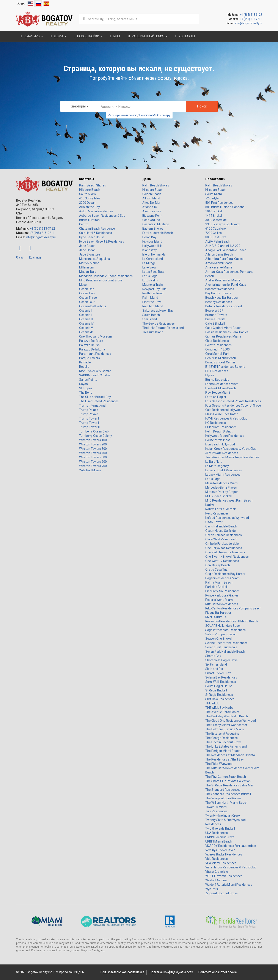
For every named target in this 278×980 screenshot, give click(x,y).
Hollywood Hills (152, 246)
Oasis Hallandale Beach (221, 526)
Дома (147, 179)
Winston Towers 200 (93, 444)
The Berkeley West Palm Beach (227, 716)
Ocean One (87, 289)
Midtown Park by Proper (222, 492)
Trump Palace (89, 410)
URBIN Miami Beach (219, 841)
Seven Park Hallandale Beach (225, 652)
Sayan (83, 384)
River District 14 (216, 617)
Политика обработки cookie (218, 972)
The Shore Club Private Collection (228, 781)
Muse (83, 285)
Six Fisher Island (216, 664)
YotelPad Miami (90, 470)
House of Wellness (218, 440)
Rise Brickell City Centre (95, 371)
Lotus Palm (150, 280)
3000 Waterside (216, 220)
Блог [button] (115, 36)
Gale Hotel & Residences (96, 233)
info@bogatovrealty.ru (249, 23)
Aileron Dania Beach (219, 254)
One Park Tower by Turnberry (225, 552)
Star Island (150, 319)
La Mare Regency (217, 466)
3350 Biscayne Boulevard (222, 224)
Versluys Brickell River (220, 850)
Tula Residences (216, 811)
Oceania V (86, 328)
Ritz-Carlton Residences (222, 604)
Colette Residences (218, 345)
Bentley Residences (219, 302)
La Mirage (149, 263)
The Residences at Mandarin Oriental (230, 755)
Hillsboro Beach (90, 190)
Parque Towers (90, 358)
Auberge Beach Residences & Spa (102, 216)
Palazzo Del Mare (91, 341)
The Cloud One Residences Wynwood (231, 721)
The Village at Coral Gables (223, 798)
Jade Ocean (87, 250)
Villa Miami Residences (221, 863)
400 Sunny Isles (90, 198)
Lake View (149, 267)
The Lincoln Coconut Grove (223, 742)
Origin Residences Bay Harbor (225, 574)
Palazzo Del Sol (90, 345)
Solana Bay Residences (221, 677)
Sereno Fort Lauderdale (221, 647)
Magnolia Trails (153, 285)
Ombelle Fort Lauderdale (222, 544)
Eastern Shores (153, 229)
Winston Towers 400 (93, 453)
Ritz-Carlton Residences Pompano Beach (233, 608)
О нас (20, 257)
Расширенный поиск (122, 115)
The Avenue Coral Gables (222, 712)
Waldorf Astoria (216, 880)
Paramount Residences (95, 354)
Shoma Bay (213, 656)
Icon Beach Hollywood (220, 444)
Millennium (87, 267)
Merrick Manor (89, 263)
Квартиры (87, 179)
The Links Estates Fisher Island (163, 328)
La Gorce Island (153, 259)
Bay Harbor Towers (218, 293)
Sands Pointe (88, 380)
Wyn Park (212, 889)
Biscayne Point (152, 216)
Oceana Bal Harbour (93, 306)
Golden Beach (152, 194)
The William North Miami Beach (226, 803)
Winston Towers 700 (93, 466)
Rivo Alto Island (153, 306)
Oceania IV (86, 324)
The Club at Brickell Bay (95, 397)
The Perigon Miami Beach (223, 751)
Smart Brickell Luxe (218, 673)
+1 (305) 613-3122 (251, 15)
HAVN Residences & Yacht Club (226, 418)
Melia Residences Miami (222, 483)
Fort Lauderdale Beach (158, 233)
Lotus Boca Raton (154, 272)
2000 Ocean (87, 203)
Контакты (36, 257)
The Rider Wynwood (219, 764)
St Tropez (86, 388)
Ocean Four (87, 302)
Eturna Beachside (217, 380)
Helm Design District (219, 431)
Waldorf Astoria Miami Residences (229, 885)
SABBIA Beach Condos (95, 375)
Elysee (210, 375)
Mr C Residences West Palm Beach (229, 500)
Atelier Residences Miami (223, 280)
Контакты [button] (184, 36)
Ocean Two (87, 293)
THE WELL (212, 703)
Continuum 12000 (218, 349)
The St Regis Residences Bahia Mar (229, 785)
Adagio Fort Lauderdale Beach (226, 250)
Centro (84, 224)
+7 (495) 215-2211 (251, 19)
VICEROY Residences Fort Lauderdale (231, 846)
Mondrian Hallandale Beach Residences (106, 276)
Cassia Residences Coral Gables (227, 332)
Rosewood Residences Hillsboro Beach (232, 621)
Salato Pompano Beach (221, 634)
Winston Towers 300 (93, 449)
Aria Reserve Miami (219, 267)
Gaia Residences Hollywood (224, 410)
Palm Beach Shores (93, 185)
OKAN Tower (214, 522)
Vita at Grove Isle (217, 872)
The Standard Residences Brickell (228, 794)
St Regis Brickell (216, 690)
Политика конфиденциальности (171, 972)
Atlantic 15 (150, 207)
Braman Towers (216, 315)
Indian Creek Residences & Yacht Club (231, 449)
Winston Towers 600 (93, 462)
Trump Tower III (90, 427)
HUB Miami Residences (221, 427)
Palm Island (150, 298)
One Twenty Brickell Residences (227, 557)
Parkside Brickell (216, 587)
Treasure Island (153, 332)
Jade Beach (87, 246)
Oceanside (86, 332)
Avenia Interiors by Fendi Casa (226, 285)
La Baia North (214, 462)
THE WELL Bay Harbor (220, 708)
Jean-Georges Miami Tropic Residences (232, 457)
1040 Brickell (214, 211)
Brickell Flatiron (89, 220)
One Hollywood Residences (224, 548)
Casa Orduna (151, 220)
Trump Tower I (89, 418)
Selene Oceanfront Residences (226, 643)
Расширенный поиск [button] (147, 36)
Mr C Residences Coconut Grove (101, 280)
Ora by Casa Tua (216, 570)
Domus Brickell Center (220, 362)
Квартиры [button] (31, 36)
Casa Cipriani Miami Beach (223, 328)
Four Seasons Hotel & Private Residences (233, 401)
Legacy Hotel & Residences (224, 470)
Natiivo (210, 505)
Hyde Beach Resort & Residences (102, 241)
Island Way (150, 250)
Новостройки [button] (87, 36)
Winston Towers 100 (93, 440)
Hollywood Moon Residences (225, 436)
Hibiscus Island (152, 241)
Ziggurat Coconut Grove (221, 893)
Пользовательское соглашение (122, 972)
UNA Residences (217, 833)
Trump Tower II (89, 423)
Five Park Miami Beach (221, 388)
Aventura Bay (152, 211)
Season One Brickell (219, 639)
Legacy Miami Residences (223, 475)
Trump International (93, 406)
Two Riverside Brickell (220, 829)
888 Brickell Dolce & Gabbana (225, 207)
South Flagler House (219, 686)
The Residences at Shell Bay (225, 759)
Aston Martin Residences (96, 211)
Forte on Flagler (216, 397)
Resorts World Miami (219, 600)
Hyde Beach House (92, 237)
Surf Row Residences (220, 699)
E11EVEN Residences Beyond (225, 367)
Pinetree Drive (152, 302)
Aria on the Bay (90, 207)
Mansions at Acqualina (95, 259)
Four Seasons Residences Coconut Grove (233, 406)
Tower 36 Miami (216, 807)
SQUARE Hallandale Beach (223, 626)
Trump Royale (89, 414)
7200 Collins (214, 233)
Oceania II (86, 315)
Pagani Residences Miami (223, 578)
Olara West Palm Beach (221, 539)
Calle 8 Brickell (215, 324)
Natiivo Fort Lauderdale (221, 509)
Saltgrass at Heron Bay (158, 311)
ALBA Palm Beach (218, 241)
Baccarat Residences (220, 289)
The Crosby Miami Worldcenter (226, 725)
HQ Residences (216, 423)
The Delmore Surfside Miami (225, 729)
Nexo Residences (217, 513)
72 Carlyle (212, 198)
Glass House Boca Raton (222, 414)
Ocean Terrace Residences (224, 535)
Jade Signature (90, 254)
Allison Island (151, 198)
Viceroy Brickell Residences (224, 854)
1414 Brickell (214, 216)
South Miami (88, 194)
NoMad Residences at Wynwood (227, 518)
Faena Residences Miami (222, 384)
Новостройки (215, 179)
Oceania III (86, 319)
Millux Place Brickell (218, 496)
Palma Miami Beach (219, 582)
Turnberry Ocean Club (94, 431)
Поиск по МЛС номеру (155, 115)
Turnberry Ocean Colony (96, 436)
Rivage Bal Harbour (218, 613)
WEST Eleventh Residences (224, 876)
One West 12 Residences (222, 561)
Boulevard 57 (214, 311)
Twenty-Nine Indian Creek (223, 816)
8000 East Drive (216, 237)
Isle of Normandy (154, 254)
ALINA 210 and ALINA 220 (223, 246)
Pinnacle (85, 362)
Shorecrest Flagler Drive (221, 660)
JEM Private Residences (222, 453)
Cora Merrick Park (217, 354)
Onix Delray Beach (218, 565)
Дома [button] (58, 36)
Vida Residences (217, 859)
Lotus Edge (150, 276)
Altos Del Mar (151, 203)
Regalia (84, 367)
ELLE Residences (217, 371)
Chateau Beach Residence (97, 229)
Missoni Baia (88, 272)
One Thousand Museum (96, 336)
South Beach (151, 315)
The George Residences (159, 324)
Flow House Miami (218, 393)
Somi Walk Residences (221, 682)
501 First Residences (219, 203)
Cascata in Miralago (156, 224)
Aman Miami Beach (219, 263)
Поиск (202, 106)
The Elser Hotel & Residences (99, 401)
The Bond (86, 393)
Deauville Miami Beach (221, 358)
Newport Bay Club (154, 289)
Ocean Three (88, 298)
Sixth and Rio (214, 669)
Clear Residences (217, 341)
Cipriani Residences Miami (223, 336)
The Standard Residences (223, 790)
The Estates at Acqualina (222, 734)
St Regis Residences (219, 695)
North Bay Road (153, 293)
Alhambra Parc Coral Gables (224, 259)
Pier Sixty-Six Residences (222, 591)
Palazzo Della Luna (92, 349)
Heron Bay (149, 237)
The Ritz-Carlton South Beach (226, 777)
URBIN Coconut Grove (220, 837)
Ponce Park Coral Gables (222, 595)
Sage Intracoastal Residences (225, 630)
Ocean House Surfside (221, 531)
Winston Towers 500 (93, 457)
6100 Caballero (216, 229)
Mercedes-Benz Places (221, 488)
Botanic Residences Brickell (224, 306)
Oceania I (85, 311)
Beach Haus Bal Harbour (222, 298)
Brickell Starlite (215, 319)
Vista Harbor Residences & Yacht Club (231, 867)
